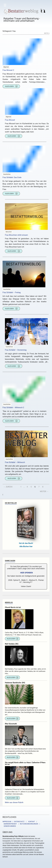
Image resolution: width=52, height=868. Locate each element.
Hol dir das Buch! (26, 543)
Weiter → (44, 491)
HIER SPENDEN (26, 573)
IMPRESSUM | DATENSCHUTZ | (15, 822)
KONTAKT (31, 822)
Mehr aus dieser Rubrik (14, 802)
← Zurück (8, 487)
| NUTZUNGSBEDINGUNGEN (28, 824)
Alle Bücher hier (26, 546)
